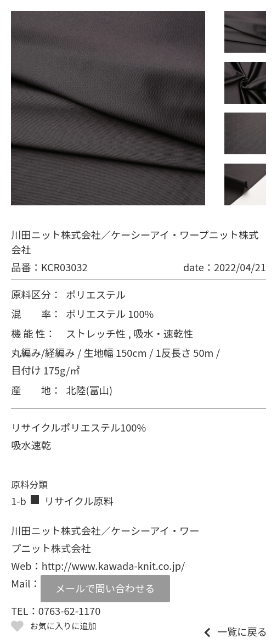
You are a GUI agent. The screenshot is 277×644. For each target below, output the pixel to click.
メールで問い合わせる (105, 588)
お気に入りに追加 (63, 625)
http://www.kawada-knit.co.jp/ (113, 565)
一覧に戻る (242, 631)
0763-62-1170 (69, 611)
